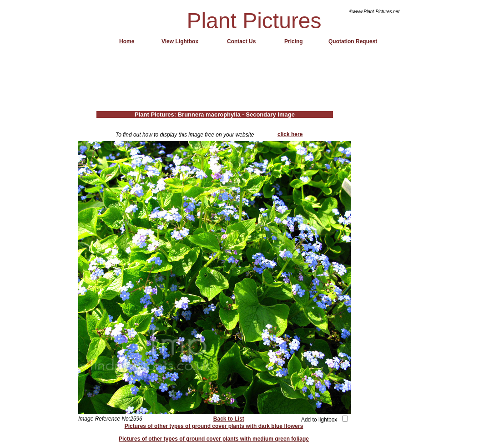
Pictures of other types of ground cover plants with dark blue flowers (214, 426)
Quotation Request (353, 41)
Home (127, 41)
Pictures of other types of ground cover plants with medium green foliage (214, 439)
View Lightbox (180, 41)
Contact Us (241, 41)
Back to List (229, 419)
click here (290, 134)
